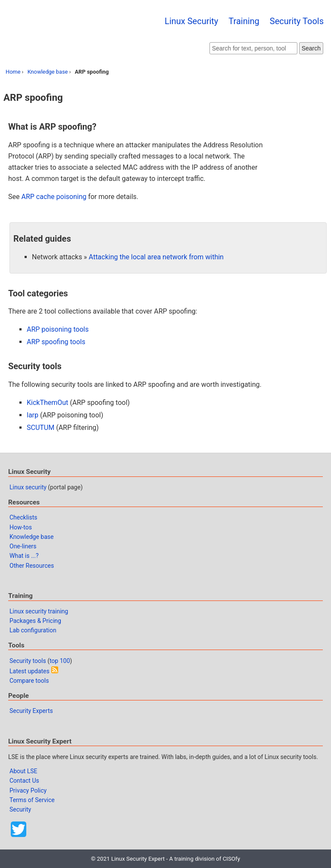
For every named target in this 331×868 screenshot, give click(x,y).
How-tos (21, 527)
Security (20, 809)
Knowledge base (48, 72)
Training (244, 21)
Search (311, 48)
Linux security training (39, 611)
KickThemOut (47, 403)
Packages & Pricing (35, 621)
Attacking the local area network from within (156, 257)
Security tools (28, 661)
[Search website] (253, 48)
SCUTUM (41, 428)
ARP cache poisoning (54, 197)
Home (13, 72)
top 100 (60, 661)
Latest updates (30, 671)
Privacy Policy (28, 790)
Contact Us (24, 781)
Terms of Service (32, 800)
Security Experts (31, 711)
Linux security (28, 487)
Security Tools (297, 21)
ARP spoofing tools (56, 342)
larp (33, 415)
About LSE (23, 771)
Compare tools (29, 681)
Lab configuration (33, 630)
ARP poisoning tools (58, 329)
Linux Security (191, 21)
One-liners (23, 546)
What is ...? (24, 556)
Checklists (23, 517)
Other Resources (32, 566)
